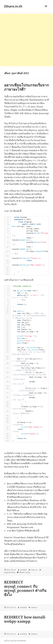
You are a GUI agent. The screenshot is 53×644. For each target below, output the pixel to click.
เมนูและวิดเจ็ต (46, 6)
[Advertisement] (26, 40)
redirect (34, 607)
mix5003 (23, 570)
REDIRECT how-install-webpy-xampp (25, 619)
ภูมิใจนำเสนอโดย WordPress (15, 641)
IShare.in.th (13, 6)
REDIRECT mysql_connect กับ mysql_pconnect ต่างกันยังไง (25, 588)
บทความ (34, 570)
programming (10, 572)
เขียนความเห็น (25, 572)
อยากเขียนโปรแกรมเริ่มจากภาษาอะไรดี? (26, 87)
